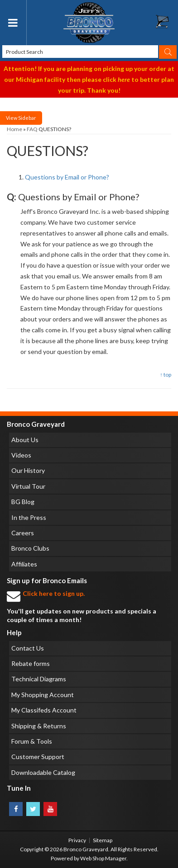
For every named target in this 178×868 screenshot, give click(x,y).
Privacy (77, 840)
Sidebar (27, 118)
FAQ (32, 129)
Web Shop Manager (103, 858)
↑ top (166, 375)
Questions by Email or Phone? (67, 177)
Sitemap (103, 840)
